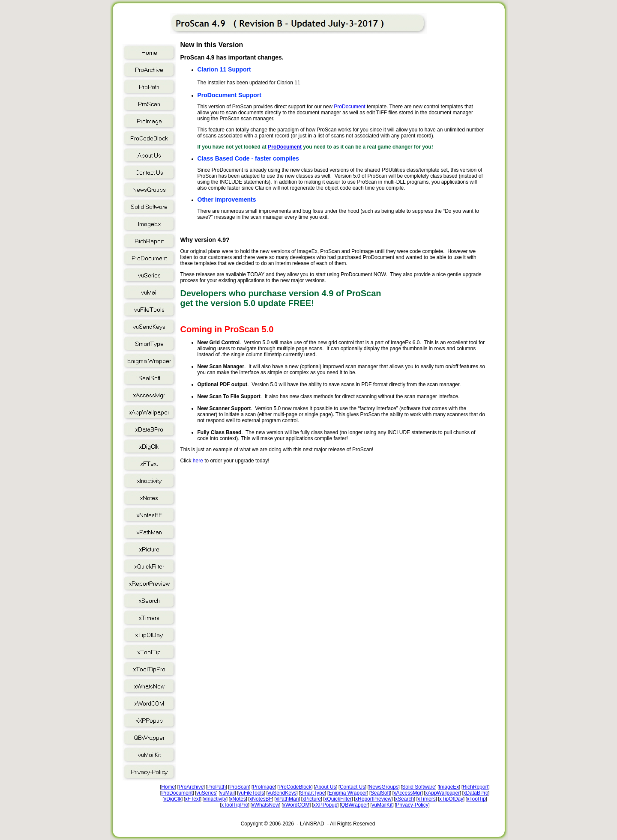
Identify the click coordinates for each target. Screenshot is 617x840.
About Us (325, 787)
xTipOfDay (451, 799)
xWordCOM (296, 805)
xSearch (404, 799)
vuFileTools (251, 793)
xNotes (238, 799)
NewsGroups (384, 787)
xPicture (312, 799)
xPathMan (287, 799)
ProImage (264, 787)
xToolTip (476, 799)
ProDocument (349, 107)
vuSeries (206, 793)
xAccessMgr (408, 793)
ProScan (239, 787)
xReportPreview (373, 799)
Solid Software (418, 787)
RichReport (476, 787)
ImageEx (449, 787)
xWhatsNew (266, 805)
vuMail (227, 793)
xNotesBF (261, 799)
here (198, 461)
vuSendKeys (282, 793)
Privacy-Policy (412, 805)
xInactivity (215, 799)
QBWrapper (355, 805)
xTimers (426, 799)
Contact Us (352, 787)
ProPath (217, 787)
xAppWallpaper (442, 793)
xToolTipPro (235, 805)
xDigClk (172, 799)
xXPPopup (325, 805)
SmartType (312, 793)
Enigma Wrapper (348, 793)
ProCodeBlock (295, 787)
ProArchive (191, 787)
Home (168, 787)
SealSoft (380, 793)
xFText (193, 799)
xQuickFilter (338, 799)
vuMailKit (382, 805)
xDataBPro (476, 793)
